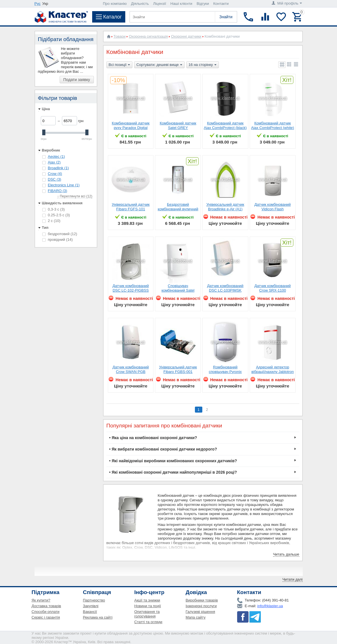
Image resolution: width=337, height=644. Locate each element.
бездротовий (60, 234)
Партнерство (94, 600)
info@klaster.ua (270, 606)
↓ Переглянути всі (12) (75, 196)
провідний (57, 240)
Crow (55, 174)
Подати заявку (77, 80)
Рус (38, 4)
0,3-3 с (54, 209)
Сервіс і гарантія (46, 617)
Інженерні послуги (201, 606)
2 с (51, 221)
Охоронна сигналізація (148, 36)
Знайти (226, 17)
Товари (120, 36)
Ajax (54, 162)
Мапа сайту (196, 617)
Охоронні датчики (186, 36)
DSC (55, 179)
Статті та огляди (148, 622)
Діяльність (140, 4)
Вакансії (90, 612)
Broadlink (58, 168)
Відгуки (203, 4)
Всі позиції (120, 65)
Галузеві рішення (200, 612)
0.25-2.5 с (56, 215)
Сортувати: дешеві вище (159, 65)
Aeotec (56, 157)
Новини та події (148, 606)
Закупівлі (91, 606)
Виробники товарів (202, 600)
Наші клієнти (181, 4)
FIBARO (58, 191)
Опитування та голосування (147, 614)
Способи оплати (46, 612)
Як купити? (41, 600)
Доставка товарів (47, 606)
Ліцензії (160, 4)
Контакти (221, 4)
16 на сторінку (203, 65)
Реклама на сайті (98, 617)
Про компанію (115, 4)
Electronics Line (64, 185)
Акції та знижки (147, 600)
